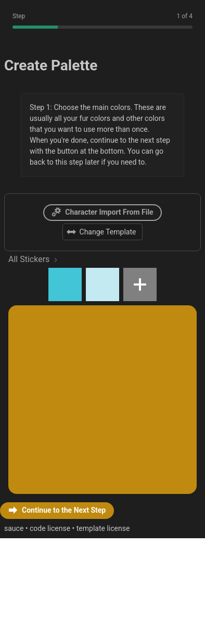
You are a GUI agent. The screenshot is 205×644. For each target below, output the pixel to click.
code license (61, 631)
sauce (17, 631)
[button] (56, 378)
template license (125, 631)
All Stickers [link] (35, 347)
